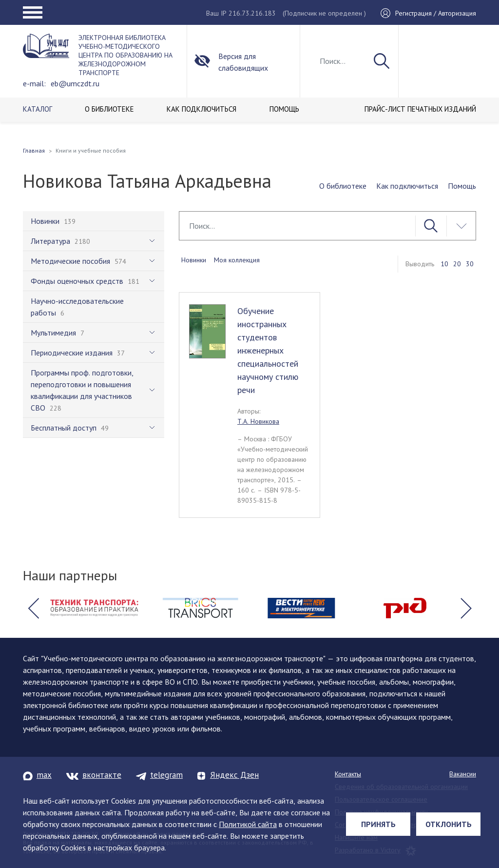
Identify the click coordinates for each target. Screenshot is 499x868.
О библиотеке (343, 186)
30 (470, 264)
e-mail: (34, 83)
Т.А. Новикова (258, 421)
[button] (33, 608)
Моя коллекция (237, 260)
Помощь (462, 186)
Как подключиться (407, 186)
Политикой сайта (248, 824)
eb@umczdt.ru (75, 83)
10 (444, 264)
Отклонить (449, 824)
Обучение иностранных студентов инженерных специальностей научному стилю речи (268, 350)
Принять (378, 824)
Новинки (194, 260)
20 (457, 264)
